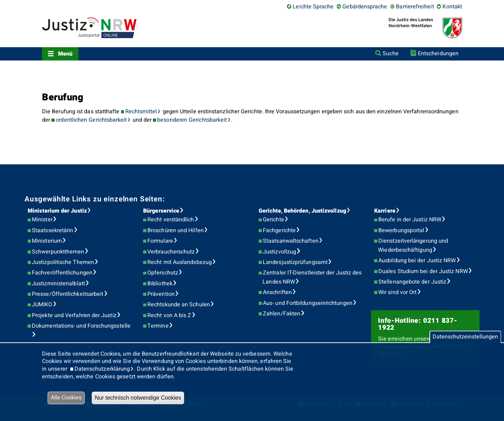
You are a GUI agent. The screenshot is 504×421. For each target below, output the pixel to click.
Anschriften (277, 292)
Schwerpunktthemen (58, 252)
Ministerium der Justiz (57, 211)
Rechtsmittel (141, 112)
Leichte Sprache (313, 7)
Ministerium (47, 241)
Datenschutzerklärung (102, 369)
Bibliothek (160, 284)
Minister (42, 220)
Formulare (160, 241)
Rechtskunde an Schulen (179, 305)
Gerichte (274, 220)
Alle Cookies (66, 398)
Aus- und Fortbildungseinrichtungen (308, 303)
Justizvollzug (279, 252)
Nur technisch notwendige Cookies (138, 398)
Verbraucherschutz (171, 252)
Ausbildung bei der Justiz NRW (417, 261)
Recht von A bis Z (169, 315)
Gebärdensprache (365, 7)
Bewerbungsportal (401, 230)
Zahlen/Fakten (282, 314)
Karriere (385, 211)
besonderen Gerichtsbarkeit (192, 120)
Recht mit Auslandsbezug (180, 262)
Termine (158, 326)
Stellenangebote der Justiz (412, 282)
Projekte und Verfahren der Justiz (74, 315)
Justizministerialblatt (58, 284)
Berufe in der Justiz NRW (410, 220)
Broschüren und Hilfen (176, 230)
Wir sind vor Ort (397, 292)
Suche (390, 53)
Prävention (161, 294)
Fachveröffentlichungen (62, 273)
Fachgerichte (279, 230)
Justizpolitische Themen (63, 262)
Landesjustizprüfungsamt (295, 262)
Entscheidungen (438, 53)
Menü (65, 54)
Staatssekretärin (52, 230)
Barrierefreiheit (415, 7)
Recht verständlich (171, 220)
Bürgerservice (161, 211)
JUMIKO (42, 305)
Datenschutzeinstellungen (465, 337)
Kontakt (452, 7)
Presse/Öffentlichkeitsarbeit (68, 294)
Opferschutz (163, 273)
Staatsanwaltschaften (291, 241)
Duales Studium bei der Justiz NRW (423, 271)
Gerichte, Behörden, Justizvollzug (302, 211)
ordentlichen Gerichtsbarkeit (91, 120)
